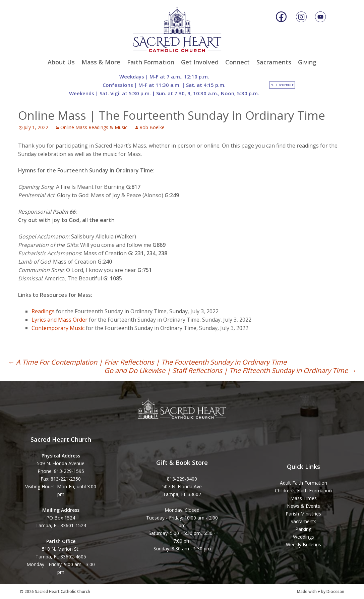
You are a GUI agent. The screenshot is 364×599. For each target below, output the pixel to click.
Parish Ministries (303, 514)
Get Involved (200, 62)
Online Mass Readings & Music (94, 127)
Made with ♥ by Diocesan (321, 591)
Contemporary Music (58, 328)
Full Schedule (282, 85)
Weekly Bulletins (304, 544)
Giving (307, 62)
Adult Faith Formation (304, 483)
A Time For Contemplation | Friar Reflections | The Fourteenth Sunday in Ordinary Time (147, 362)
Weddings (304, 537)
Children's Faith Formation (303, 491)
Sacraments (274, 62)
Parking (303, 529)
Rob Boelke (152, 127)
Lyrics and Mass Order (59, 320)
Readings (43, 311)
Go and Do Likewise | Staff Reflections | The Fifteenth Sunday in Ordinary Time (230, 370)
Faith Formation (151, 62)
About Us (61, 62)
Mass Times (304, 498)
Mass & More (101, 62)
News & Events (304, 506)
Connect (237, 62)
